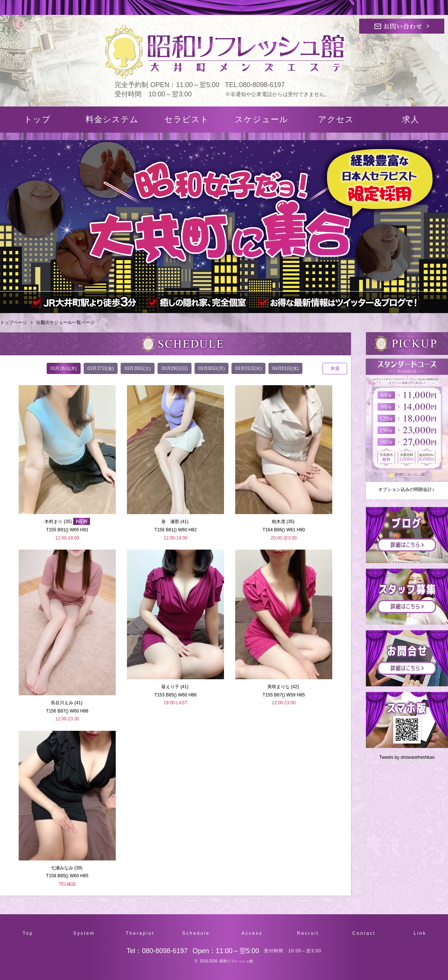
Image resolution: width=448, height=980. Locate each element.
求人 (411, 119)
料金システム (112, 119)
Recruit (308, 933)
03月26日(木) (64, 368)
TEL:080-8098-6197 (255, 85)
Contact (364, 933)
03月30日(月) (211, 368)
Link (420, 933)
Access (252, 933)
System (84, 933)
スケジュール (262, 119)
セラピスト (187, 119)
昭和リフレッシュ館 (236, 961)
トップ (37, 119)
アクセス (336, 119)
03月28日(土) (138, 368)
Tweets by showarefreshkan (407, 757)
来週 (335, 368)
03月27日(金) (101, 368)
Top (28, 933)
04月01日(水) (285, 368)
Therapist (140, 933)
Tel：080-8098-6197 (157, 951)
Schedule (196, 933)
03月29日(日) (175, 368)
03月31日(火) (248, 368)
